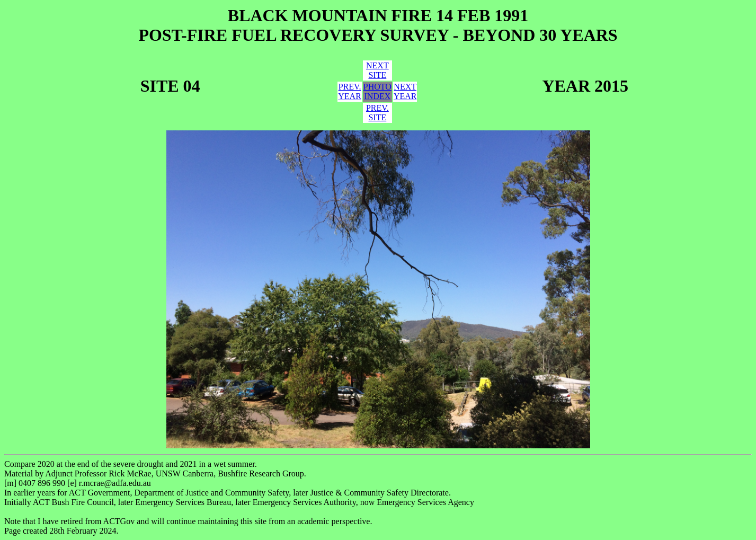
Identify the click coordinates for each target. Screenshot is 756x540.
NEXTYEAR (405, 91)
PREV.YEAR (350, 91)
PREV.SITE (377, 113)
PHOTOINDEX (377, 91)
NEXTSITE (377, 70)
